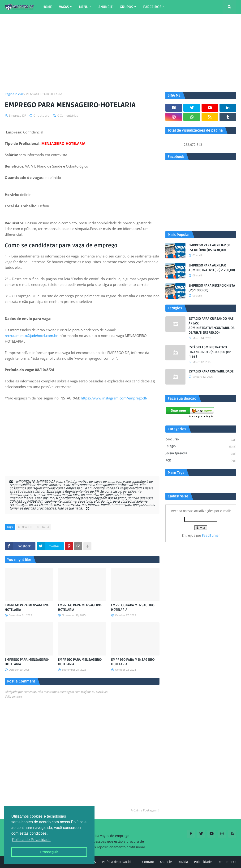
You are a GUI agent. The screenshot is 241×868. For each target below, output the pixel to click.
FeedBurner (211, 536)
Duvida (183, 862)
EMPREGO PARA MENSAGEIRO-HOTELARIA (27, 608)
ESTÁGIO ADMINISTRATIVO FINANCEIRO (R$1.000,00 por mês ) (210, 352)
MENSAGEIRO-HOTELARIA (44, 94)
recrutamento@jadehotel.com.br (31, 336)
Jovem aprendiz (201, 454)
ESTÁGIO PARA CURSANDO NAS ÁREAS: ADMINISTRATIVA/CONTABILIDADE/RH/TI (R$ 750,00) (212, 326)
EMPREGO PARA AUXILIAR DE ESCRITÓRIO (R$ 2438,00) (209, 248)
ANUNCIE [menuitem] (106, 7)
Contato (148, 862)
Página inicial (14, 94)
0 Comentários (68, 115)
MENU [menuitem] (84, 7)
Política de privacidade (119, 862)
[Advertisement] (120, 53)
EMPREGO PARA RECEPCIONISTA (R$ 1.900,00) (212, 288)
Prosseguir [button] (49, 852)
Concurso (201, 440)
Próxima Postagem (144, 810)
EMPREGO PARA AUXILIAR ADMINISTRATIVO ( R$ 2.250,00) (212, 268)
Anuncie (166, 862)
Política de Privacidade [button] (31, 840)
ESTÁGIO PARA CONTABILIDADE (211, 371)
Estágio (201, 447)
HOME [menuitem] (47, 7)
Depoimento (227, 862)
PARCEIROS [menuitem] (152, 7)
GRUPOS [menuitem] (126, 7)
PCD (201, 461)
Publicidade (203, 862)
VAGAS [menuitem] (64, 7)
